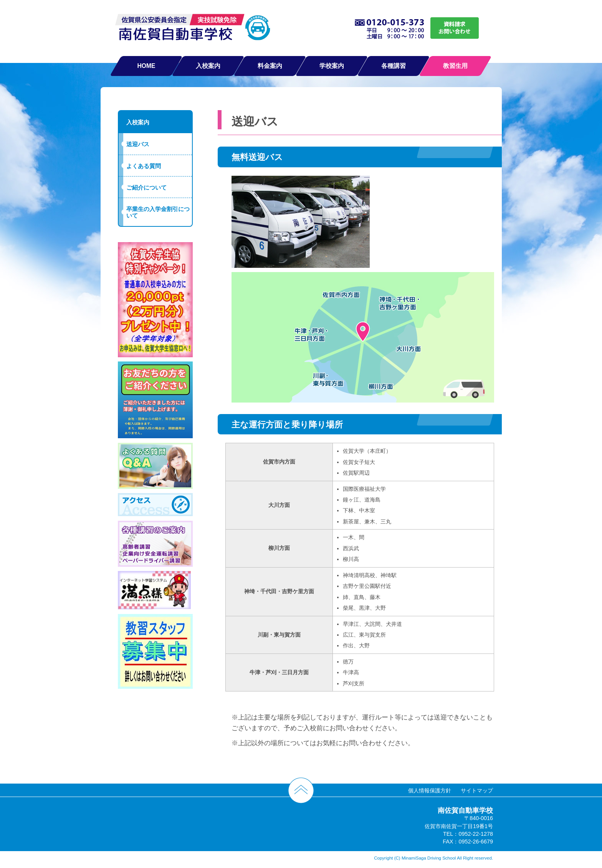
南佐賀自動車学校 (193, 29)
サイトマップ (477, 790)
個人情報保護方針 (430, 790)
